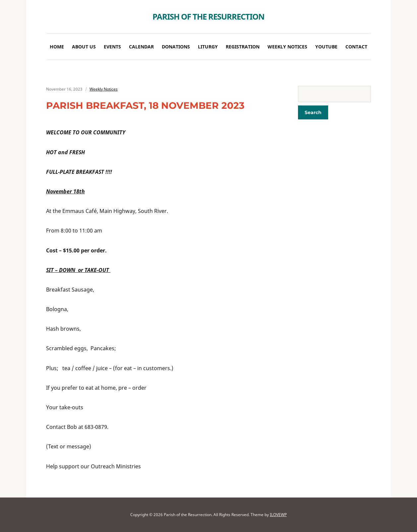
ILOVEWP (278, 515)
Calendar (141, 47)
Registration (243, 47)
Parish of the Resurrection (208, 16)
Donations (176, 47)
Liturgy (208, 47)
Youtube (326, 47)
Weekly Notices (287, 47)
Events (112, 47)
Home (57, 47)
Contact (356, 47)
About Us (84, 47)
